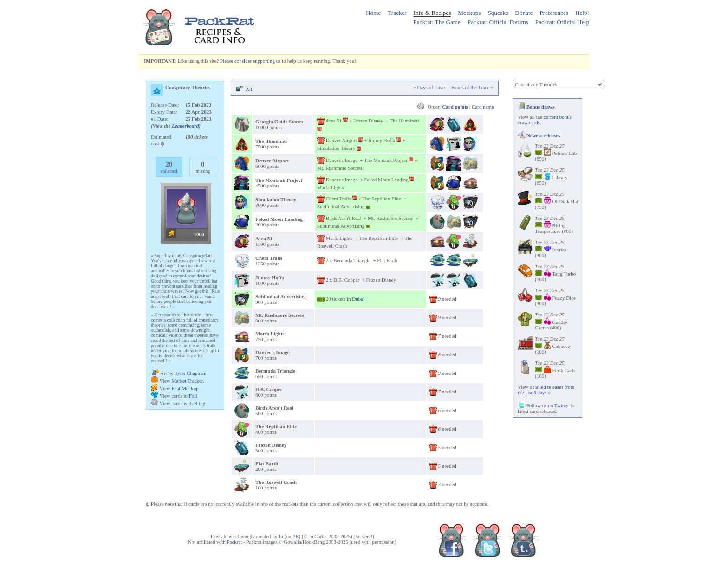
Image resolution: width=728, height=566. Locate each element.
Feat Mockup (185, 388)
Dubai (358, 299)
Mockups (469, 13)
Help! (582, 13)
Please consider (236, 61)
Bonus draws (536, 107)
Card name (483, 107)
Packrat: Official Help (562, 22)
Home (373, 13)
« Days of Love (429, 87)
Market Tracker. (188, 381)
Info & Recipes (432, 13)
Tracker (397, 13)
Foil (193, 396)
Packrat (234, 542)
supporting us (267, 61)
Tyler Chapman (190, 373)
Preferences (554, 13)
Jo (281, 536)
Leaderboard (185, 126)
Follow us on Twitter (543, 405)
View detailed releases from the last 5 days (546, 390)
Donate (524, 13)
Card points (455, 107)
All (249, 89)
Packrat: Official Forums (498, 22)
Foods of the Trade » (472, 87)
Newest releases (539, 135)
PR (296, 536)
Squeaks (498, 13)
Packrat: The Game (437, 22)
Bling (200, 403)
